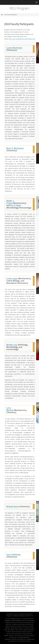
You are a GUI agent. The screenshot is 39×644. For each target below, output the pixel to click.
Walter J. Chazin (10, 202)
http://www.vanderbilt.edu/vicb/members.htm (22, 39)
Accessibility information (23, 637)
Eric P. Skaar (16, 205)
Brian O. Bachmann (15, 148)
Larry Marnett (10, 409)
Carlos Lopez (12, 278)
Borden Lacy (12, 345)
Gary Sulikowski (13, 554)
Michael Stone (13, 506)
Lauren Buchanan (14, 48)
